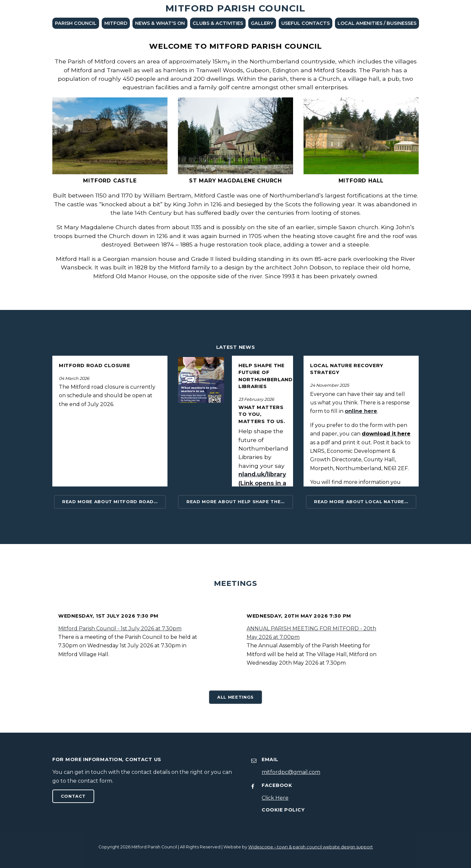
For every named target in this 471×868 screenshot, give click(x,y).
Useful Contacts (305, 23)
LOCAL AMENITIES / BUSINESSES (377, 23)
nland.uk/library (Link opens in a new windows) (262, 483)
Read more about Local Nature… (361, 502)
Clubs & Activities (218, 23)
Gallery (262, 23)
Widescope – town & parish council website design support (311, 847)
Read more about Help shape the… (235, 502)
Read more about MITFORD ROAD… (110, 502)
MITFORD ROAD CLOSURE (94, 366)
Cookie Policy (283, 810)
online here (361, 411)
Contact (73, 796)
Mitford (116, 23)
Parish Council (76, 23)
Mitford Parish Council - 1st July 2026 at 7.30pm (120, 629)
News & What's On (160, 23)
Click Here (275, 798)
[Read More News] (201, 380)
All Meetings (235, 697)
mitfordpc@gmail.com (291, 772)
